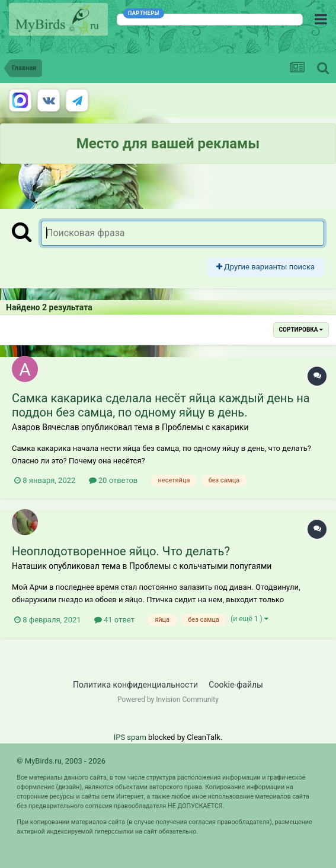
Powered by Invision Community (168, 700)
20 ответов (113, 480)
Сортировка (301, 330)
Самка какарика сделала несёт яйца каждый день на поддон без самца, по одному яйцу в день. (161, 405)
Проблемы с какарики (205, 427)
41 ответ (114, 620)
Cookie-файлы (236, 685)
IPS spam (130, 737)
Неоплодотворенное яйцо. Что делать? (121, 551)
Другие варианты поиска (265, 267)
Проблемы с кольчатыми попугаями (200, 566)
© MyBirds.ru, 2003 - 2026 (61, 761)
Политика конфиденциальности (135, 685)
